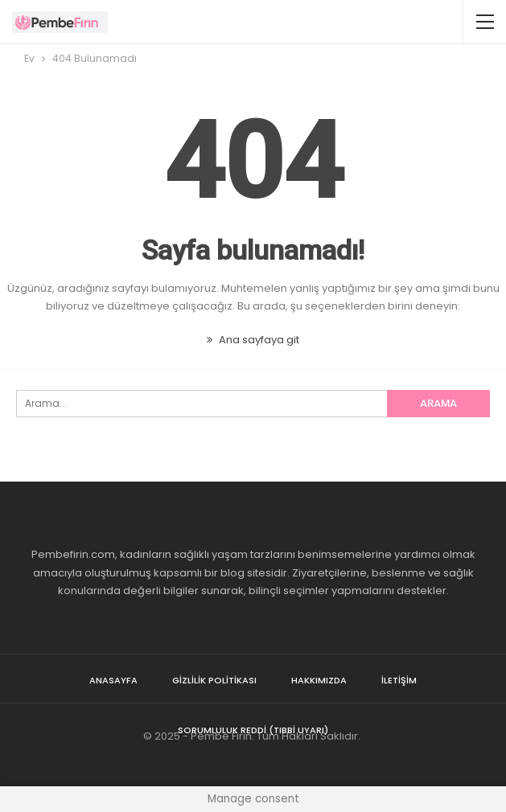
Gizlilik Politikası (214, 680)
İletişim (399, 680)
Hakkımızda (319, 680)
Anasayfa (113, 680)
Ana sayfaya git (253, 340)
